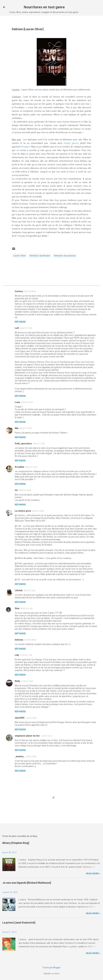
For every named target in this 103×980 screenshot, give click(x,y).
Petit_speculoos (23, 444)
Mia (17, 428)
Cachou (19, 291)
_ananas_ (20, 756)
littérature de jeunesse (65, 256)
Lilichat (19, 590)
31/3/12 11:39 (26, 655)
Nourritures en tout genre (44, 7)
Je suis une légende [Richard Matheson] (27, 883)
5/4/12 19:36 (31, 757)
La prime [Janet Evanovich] (19, 923)
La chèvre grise (23, 511)
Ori (16, 490)
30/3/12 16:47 (27, 402)
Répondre (20, 322)
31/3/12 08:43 (30, 640)
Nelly (17, 681)
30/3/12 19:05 (38, 511)
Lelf (17, 328)
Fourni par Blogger (51, 968)
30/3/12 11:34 (26, 328)
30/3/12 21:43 (26, 608)
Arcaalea (19, 467)
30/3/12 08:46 (30, 291)
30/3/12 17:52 (31, 467)
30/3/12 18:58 (25, 490)
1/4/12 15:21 (46, 736)
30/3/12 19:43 (30, 590)
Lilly (17, 655)
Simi (17, 608)
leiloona (19, 640)
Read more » (93, 874)
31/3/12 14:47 (27, 681)
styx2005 (20, 718)
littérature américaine (40, 256)
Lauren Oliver (19, 256)
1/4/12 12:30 (31, 718)
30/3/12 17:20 (39, 444)
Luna (17, 402)
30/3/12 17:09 (26, 428)
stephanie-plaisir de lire (27, 736)
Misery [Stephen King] (16, 843)
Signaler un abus (51, 973)
